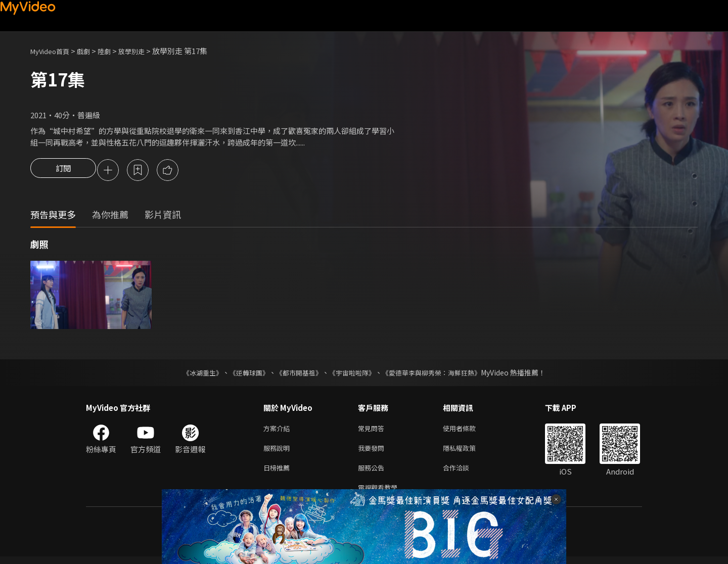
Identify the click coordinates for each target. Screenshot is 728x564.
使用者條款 (468, 430)
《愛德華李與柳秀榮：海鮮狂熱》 (438, 374)
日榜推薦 (279, 473)
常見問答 (373, 430)
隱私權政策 (468, 452)
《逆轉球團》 (243, 374)
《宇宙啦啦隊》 (353, 374)
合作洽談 (464, 473)
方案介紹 (279, 430)
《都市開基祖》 (296, 374)
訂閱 (63, 171)
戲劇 (92, 51)
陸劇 (114, 51)
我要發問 (373, 452)
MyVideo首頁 (53, 51)
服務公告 (373, 473)
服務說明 (279, 452)
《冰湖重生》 (194, 374)
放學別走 (145, 51)
